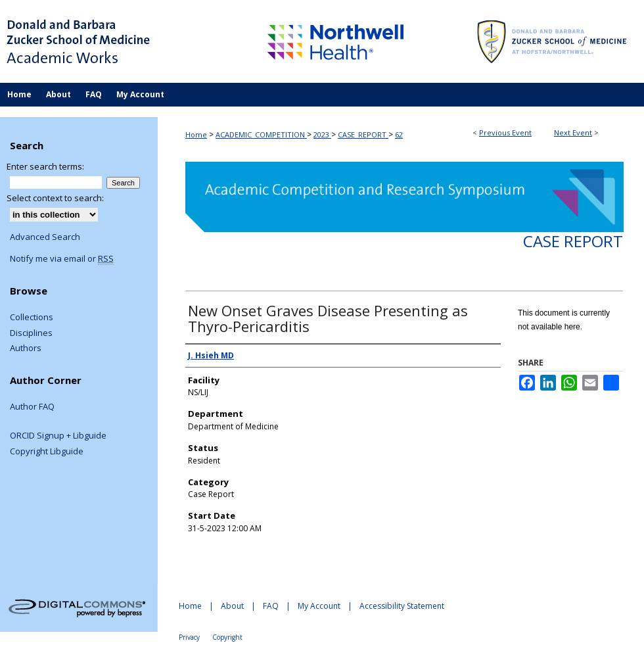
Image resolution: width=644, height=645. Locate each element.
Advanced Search (45, 237)
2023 (322, 134)
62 (399, 134)
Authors (26, 348)
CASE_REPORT (363, 134)
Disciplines (31, 333)
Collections (32, 318)
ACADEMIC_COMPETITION (261, 134)
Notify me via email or (62, 259)
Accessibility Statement (402, 606)
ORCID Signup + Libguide (58, 436)
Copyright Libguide (47, 452)
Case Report (573, 241)
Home (196, 134)
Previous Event (505, 132)
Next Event (573, 132)
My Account (319, 606)
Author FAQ (32, 407)
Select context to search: (55, 198)
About (232, 606)
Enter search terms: (45, 166)
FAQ (271, 606)
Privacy (189, 637)
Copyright (227, 637)
